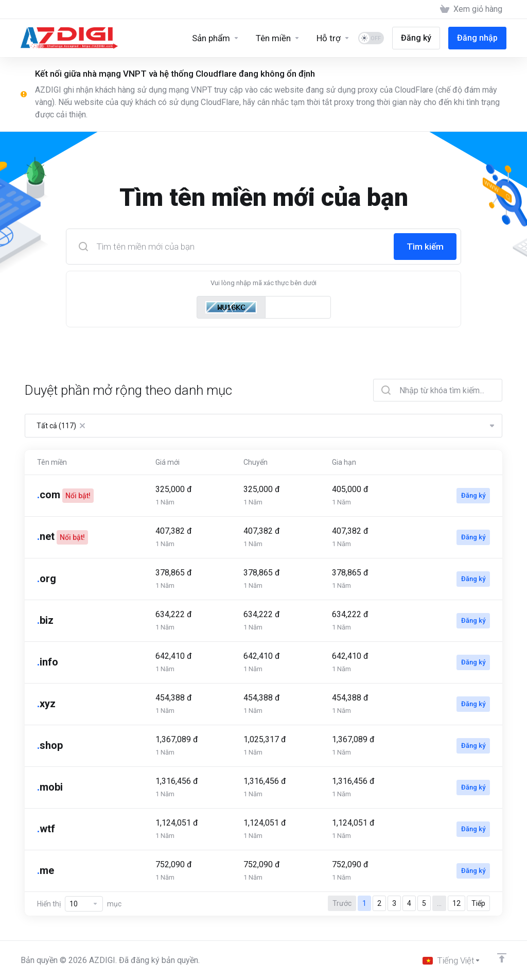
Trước (342, 903)
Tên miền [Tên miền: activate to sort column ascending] (52, 462)
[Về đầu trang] (502, 958)
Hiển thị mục (79, 904)
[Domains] (278, 38)
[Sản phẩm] (216, 38)
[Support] (333, 38)
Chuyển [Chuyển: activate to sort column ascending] (256, 462)
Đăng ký (473, 495)
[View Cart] (471, 9)
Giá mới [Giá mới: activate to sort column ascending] (168, 462)
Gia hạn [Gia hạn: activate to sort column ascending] (344, 462)
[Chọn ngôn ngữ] (452, 960)
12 (456, 903)
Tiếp (478, 903)
